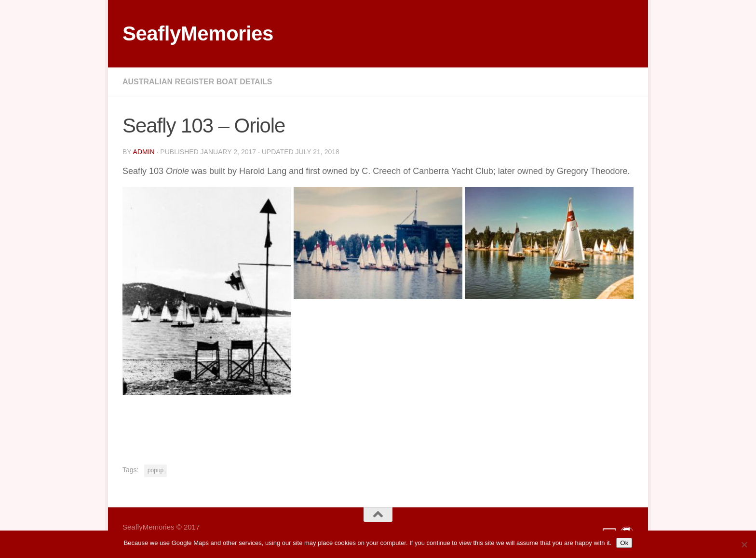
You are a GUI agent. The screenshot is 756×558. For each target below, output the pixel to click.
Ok (624, 543)
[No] (744, 545)
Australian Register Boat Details (197, 82)
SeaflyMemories (198, 33)
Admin (144, 152)
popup (155, 470)
